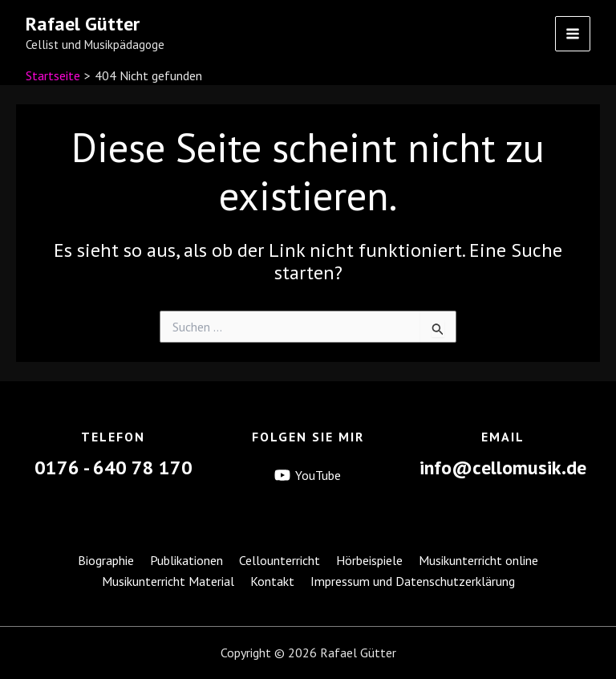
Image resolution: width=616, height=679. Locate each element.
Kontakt (272, 581)
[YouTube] (308, 476)
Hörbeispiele (369, 560)
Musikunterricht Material (168, 581)
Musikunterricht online (478, 560)
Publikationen (186, 560)
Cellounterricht (280, 560)
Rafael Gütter (83, 24)
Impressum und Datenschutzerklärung (413, 581)
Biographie (106, 560)
